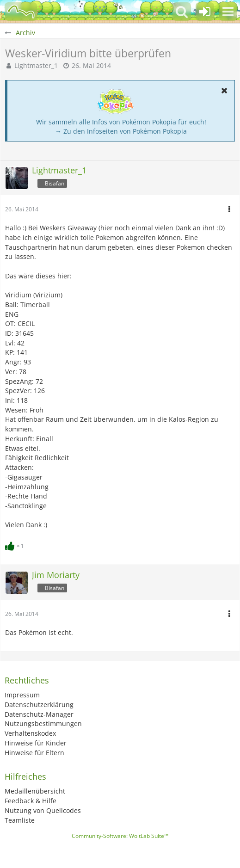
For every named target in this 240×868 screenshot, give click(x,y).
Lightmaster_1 (36, 65)
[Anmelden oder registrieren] (205, 12)
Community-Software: (120, 836)
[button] (228, 12)
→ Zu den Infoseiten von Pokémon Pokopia (121, 131)
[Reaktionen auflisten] (16, 545)
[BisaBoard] (21, 12)
